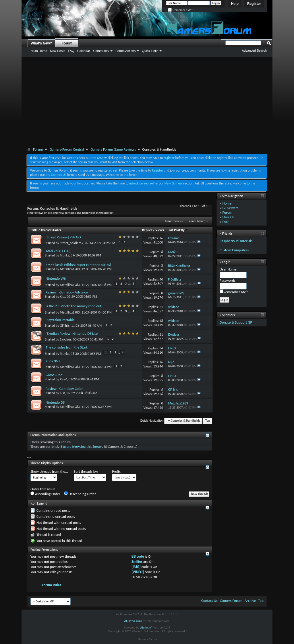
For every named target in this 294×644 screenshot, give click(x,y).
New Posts (58, 51)
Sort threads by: (86, 471)
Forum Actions (125, 51)
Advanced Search (254, 50)
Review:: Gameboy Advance (67, 292)
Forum (67, 43)
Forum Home (38, 51)
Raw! (64, 379)
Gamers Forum (231, 601)
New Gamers (174, 183)
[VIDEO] (138, 572)
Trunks (65, 255)
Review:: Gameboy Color (64, 389)
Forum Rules (52, 585)
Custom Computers (234, 250)
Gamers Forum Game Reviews (113, 149)
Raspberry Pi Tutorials (236, 241)
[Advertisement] (147, 103)
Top (208, 421)
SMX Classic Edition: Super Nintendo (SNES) (78, 265)
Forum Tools (173, 221)
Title (34, 230)
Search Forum (197, 221)
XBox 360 (53, 361)
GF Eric (65, 326)
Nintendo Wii (56, 278)
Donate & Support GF (236, 322)
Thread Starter (51, 230)
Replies (147, 230)
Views (160, 230)
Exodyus (66, 339)
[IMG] (136, 567)
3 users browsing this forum (81, 446)
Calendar (84, 51)
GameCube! (55, 375)
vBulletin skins (133, 621)
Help (235, 4)
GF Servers (231, 208)
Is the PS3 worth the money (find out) (74, 306)
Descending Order (80, 494)
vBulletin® (146, 628)
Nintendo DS (55, 402)
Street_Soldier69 (72, 243)
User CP (228, 217)
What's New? (41, 43)
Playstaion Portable (60, 320)
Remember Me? (180, 10)
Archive (250, 601)
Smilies (137, 562)
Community (101, 51)
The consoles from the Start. (67, 347)
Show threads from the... (49, 471)
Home (227, 203)
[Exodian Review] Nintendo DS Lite (72, 333)
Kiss (63, 297)
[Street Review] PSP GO (63, 237)
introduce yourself (142, 183)
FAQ (71, 51)
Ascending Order (45, 494)
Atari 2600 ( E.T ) (58, 251)
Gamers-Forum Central (67, 149)
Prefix (116, 471)
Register (254, 4)
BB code (138, 556)
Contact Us (59, 175)
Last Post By (178, 230)
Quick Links (150, 51)
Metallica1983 (70, 269)
